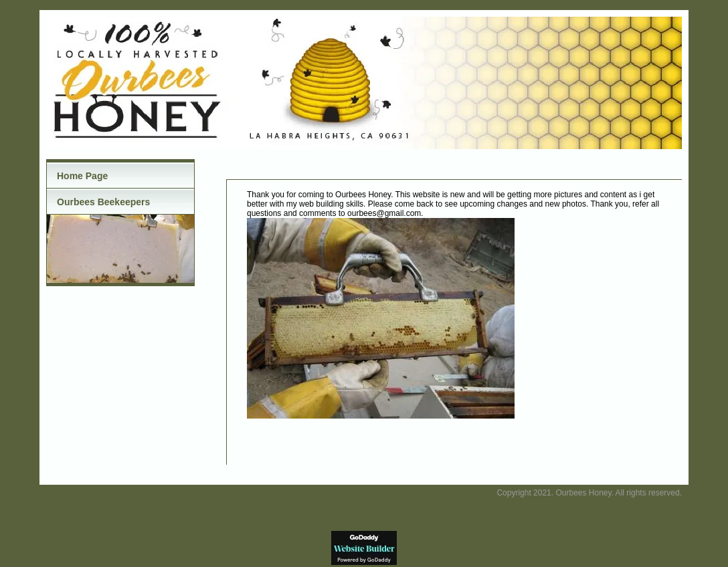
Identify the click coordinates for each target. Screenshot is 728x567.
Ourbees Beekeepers (103, 202)
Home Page (82, 176)
